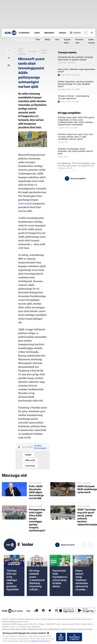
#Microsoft (30, 460)
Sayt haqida (17, 611)
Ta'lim (38, 40)
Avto (57, 40)
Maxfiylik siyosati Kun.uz (41, 641)
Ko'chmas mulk (79, 41)
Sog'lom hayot (67, 41)
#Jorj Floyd (30, 466)
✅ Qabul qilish (61, 637)
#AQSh (28, 455)
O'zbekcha (75, 33)
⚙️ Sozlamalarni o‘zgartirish (74, 637)
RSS (28, 611)
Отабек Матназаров (40, 447)
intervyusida (25, 203)
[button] (84, 545)
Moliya (48, 40)
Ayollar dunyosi (92, 41)
